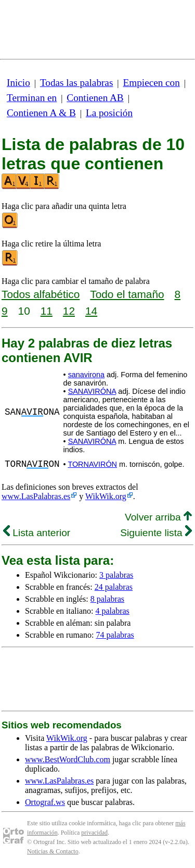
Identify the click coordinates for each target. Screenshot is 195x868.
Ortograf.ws (45, 802)
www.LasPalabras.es (36, 496)
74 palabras (115, 635)
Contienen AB (95, 98)
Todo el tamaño (127, 294)
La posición (109, 113)
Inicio (18, 83)
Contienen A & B (41, 113)
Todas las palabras (76, 83)
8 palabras (107, 599)
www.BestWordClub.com (68, 759)
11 (47, 311)
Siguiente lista (156, 533)
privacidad (94, 833)
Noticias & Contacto (53, 851)
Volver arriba (158, 517)
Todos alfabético (41, 294)
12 (69, 311)
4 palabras (113, 611)
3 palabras (116, 575)
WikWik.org (106, 496)
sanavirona (86, 375)
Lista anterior (37, 533)
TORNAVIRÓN (92, 464)
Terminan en (32, 98)
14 (91, 311)
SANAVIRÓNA (92, 391)
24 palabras (114, 587)
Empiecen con (152, 83)
